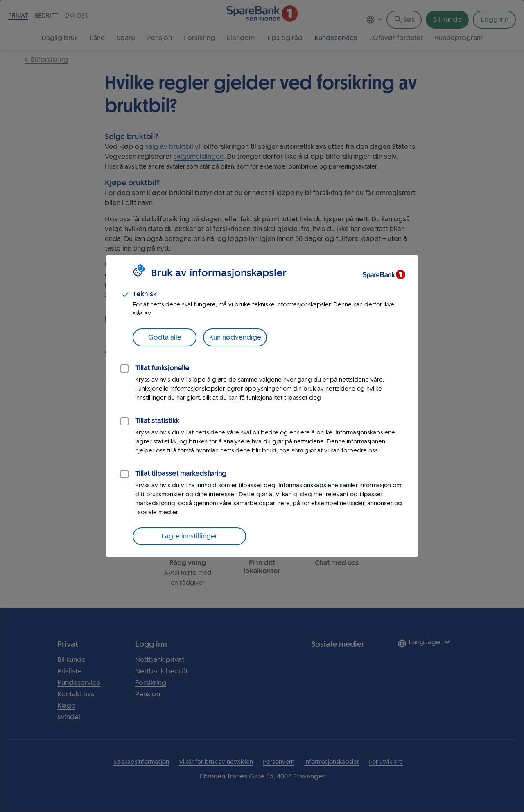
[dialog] (262, 406)
